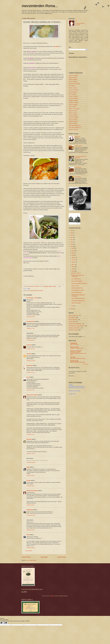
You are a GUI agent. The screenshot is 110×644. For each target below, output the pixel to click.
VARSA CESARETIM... (77, 293)
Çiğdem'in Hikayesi (73, 121)
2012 (72, 240)
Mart (73, 269)
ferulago (29, 480)
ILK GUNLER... (78, 167)
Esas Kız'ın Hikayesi (74, 90)
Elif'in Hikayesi (72, 86)
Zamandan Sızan (31, 321)
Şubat (73, 271)
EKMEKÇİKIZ (30, 510)
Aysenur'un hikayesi (73, 75)
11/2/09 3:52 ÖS (30, 390)
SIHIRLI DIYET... (79, 146)
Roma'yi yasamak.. (73, 320)
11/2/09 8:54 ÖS (30, 434)
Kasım (73, 251)
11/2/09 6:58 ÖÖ (31, 340)
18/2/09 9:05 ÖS (30, 530)
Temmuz (74, 260)
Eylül (73, 255)
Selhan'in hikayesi (73, 113)
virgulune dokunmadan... (75, 328)
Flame (28, 535)
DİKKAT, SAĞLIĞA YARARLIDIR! (78, 362)
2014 (72, 235)
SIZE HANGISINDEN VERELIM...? (80, 283)
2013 (72, 237)
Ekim (73, 253)
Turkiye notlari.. (72, 322)
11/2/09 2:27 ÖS (30, 372)
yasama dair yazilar (73, 330)
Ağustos (74, 258)
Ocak (73, 306)
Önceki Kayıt (62, 557)
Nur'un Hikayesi (72, 107)
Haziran (74, 262)
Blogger (52, 596)
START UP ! (78, 137)
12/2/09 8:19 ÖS (30, 505)
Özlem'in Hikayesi (73, 123)
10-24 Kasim (78, 177)
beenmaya (29, 345)
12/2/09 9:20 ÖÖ (31, 476)
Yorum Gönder (29, 551)
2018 (72, 231)
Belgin (28, 467)
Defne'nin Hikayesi (73, 79)
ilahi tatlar (73, 357)
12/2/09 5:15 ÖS (30, 486)
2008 (72, 309)
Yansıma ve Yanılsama (76, 351)
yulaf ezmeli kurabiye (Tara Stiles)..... (79, 358)
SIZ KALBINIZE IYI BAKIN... (78, 290)
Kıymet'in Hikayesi (73, 105)
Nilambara (29, 439)
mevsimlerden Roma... (40, 6)
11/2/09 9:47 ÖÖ (31, 349)
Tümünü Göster (85, 364)
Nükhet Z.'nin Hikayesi (74, 109)
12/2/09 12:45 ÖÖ (31, 462)
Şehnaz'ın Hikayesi (73, 130)
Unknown (29, 354)
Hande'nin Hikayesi (73, 100)
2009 (72, 247)
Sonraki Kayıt (26, 557)
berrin (28, 377)
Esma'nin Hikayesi (73, 92)
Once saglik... (72, 317)
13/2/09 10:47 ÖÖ (31, 515)
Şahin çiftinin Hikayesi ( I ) (75, 125)
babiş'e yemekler (75, 347)
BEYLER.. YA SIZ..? (76, 273)
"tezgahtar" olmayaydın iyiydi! (77, 348)
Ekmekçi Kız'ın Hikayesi (74, 84)
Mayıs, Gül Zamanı (75, 344)
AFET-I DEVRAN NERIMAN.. (78, 298)
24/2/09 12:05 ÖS (31, 548)
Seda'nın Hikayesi (73, 111)
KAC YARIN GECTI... (76, 279)
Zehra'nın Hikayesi (73, 119)
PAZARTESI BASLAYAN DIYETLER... (80, 157)
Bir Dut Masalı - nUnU (32, 298)
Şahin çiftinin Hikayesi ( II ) (75, 128)
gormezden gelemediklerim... (76, 324)
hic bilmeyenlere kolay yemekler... (36, 291)
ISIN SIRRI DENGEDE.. (77, 281)
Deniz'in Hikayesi (73, 82)
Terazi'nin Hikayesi (73, 115)
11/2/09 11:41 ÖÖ (31, 361)
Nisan (73, 267)
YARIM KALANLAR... (76, 303)
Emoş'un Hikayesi (73, 88)
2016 (72, 233)
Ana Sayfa (44, 557)
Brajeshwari (30, 365)
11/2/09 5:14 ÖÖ (31, 317)
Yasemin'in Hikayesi (73, 117)
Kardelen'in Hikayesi (74, 102)
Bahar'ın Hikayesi (73, 77)
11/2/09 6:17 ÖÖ (31, 328)
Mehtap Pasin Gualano (32, 395)
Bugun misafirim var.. (74, 315)
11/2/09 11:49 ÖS (31, 454)
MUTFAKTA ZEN (74, 361)
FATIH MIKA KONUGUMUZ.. (78, 301)
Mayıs (73, 264)
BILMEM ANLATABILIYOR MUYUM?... (78, 276)
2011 (72, 242)
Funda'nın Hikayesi (73, 96)
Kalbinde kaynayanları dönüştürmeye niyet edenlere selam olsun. (78, 353)
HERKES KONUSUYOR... (78, 288)
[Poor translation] (5, 623)
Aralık (73, 248)
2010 (72, 244)
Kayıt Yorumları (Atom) (31, 560)
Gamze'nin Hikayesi (73, 98)
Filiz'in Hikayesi (72, 94)
